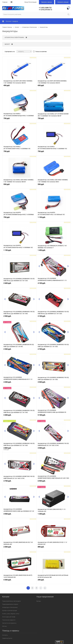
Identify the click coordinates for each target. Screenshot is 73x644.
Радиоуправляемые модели (10, 604)
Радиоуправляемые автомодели (11, 601)
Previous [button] (39, 266)
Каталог (17, 27)
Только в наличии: (41, 52)
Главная (5, 2)
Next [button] (68, 266)
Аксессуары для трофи (9, 617)
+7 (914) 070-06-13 (45, 10)
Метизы (5, 626)
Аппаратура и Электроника (29, 27)
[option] (19, 70)
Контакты (5, 635)
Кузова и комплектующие (10, 611)
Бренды (39, 601)
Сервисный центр (7, 638)
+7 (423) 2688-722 (45, 8)
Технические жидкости (9, 620)
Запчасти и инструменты (9, 623)
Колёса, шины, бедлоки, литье (11, 614)
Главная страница (7, 27)
